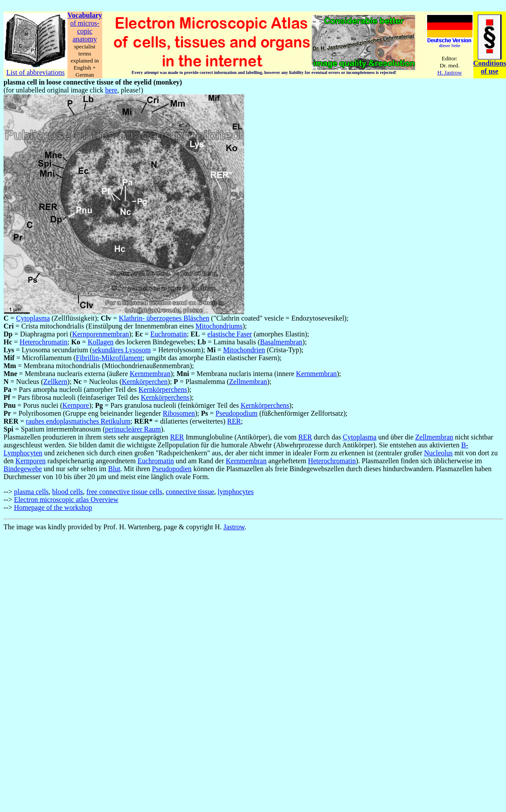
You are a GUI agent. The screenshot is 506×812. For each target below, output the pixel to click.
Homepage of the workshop (53, 507)
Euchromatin (169, 334)
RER (234, 421)
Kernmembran (150, 374)
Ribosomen (179, 413)
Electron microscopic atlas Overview (66, 500)
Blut (114, 469)
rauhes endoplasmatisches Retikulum (78, 421)
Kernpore (75, 405)
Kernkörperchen (145, 382)
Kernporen (30, 461)
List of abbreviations (35, 72)
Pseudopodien (172, 469)
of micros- (85, 23)
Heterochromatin (44, 342)
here (112, 90)
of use (490, 71)
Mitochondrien (244, 350)
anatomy (85, 39)
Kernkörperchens (163, 389)
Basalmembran (281, 342)
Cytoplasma (33, 318)
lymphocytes (236, 492)
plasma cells (32, 492)
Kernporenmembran (101, 334)
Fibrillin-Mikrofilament (109, 358)
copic (85, 31)
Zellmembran (248, 382)
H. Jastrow (450, 72)
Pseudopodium (236, 413)
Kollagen (101, 342)
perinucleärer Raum (133, 429)
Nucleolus (438, 453)
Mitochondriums (219, 326)
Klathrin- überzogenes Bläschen (164, 318)
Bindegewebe (23, 469)
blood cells (67, 492)
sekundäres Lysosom (121, 350)
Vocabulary (85, 15)
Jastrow (234, 527)
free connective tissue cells (124, 492)
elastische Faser (230, 334)
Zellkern (55, 382)
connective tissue (190, 492)
